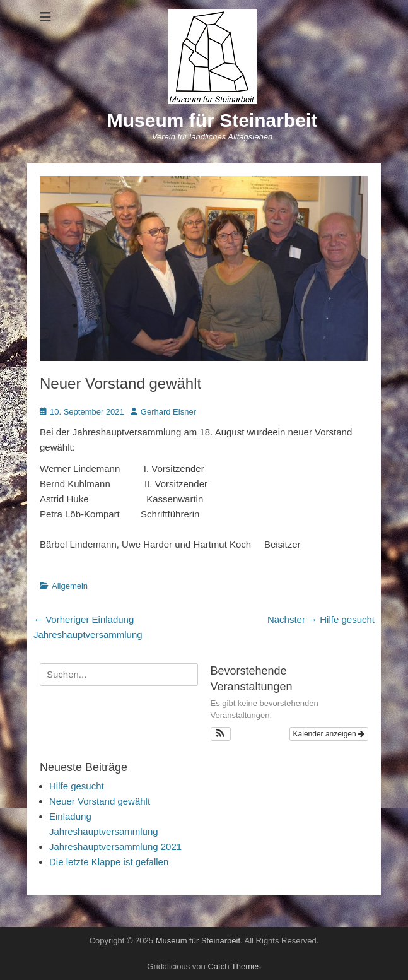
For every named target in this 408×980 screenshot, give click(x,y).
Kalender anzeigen (329, 734)
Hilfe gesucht (77, 786)
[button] (221, 734)
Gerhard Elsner (168, 412)
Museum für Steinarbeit (212, 120)
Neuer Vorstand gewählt (100, 801)
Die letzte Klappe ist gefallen (109, 862)
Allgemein (70, 586)
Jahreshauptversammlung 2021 (115, 847)
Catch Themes (234, 966)
